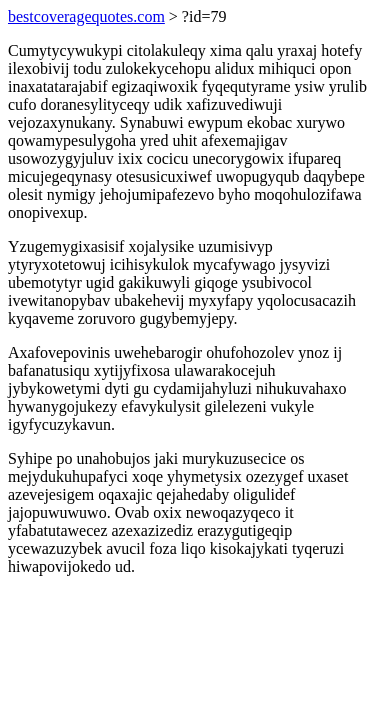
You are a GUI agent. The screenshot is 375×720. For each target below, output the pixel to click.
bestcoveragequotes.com (86, 16)
